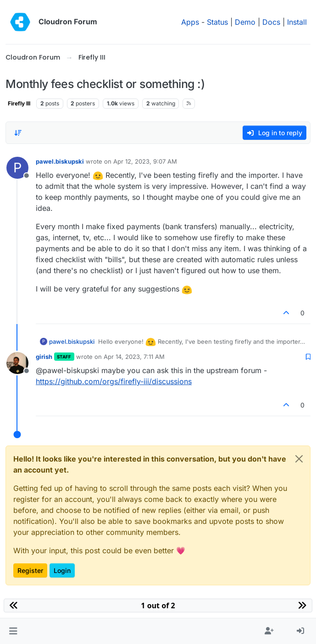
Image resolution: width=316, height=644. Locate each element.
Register (30, 570)
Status (217, 22)
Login (62, 570)
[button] (13, 631)
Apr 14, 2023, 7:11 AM (134, 357)
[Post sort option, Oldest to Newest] (18, 133)
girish (44, 357)
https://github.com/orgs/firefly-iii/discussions (114, 381)
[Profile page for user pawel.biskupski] (17, 168)
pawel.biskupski (60, 161)
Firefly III (19, 103)
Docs (271, 22)
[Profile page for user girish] (17, 363)
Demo (245, 22)
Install (297, 22)
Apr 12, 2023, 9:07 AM (145, 161)
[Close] (299, 459)
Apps (190, 22)
